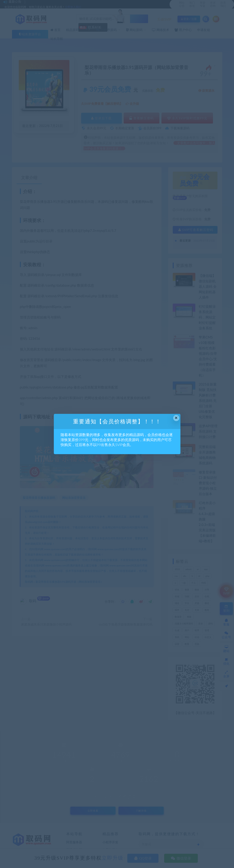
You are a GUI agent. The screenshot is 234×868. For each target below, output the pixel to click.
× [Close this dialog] (176, 418)
